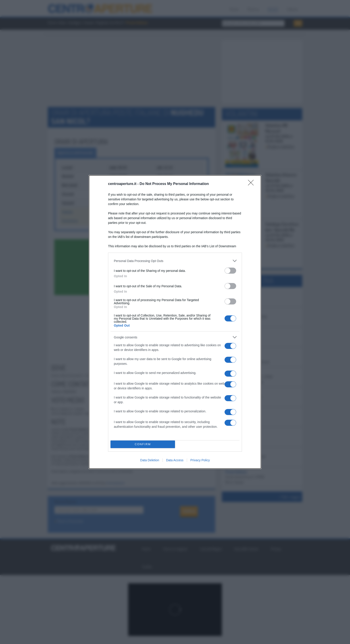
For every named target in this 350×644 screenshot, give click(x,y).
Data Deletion (150, 460)
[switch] (230, 271)
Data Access (175, 460)
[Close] (252, 184)
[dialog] (175, 322)
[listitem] (175, 261)
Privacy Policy (200, 460)
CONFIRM (143, 444)
